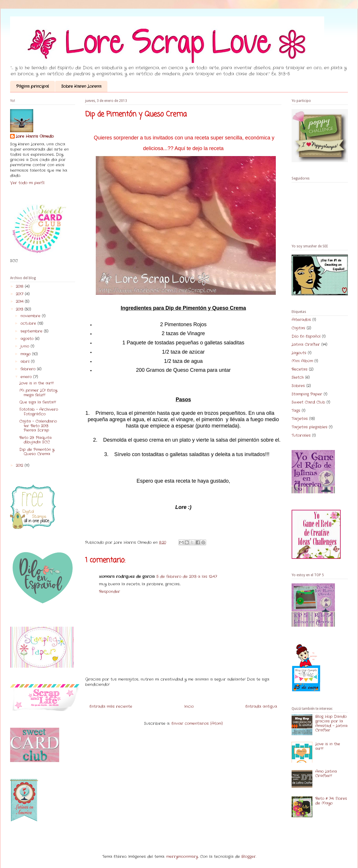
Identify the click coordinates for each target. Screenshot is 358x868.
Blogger (249, 857)
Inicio (189, 706)
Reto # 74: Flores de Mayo (331, 801)
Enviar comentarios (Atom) (197, 724)
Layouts (299, 353)
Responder (110, 592)
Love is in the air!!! (37, 383)
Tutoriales (301, 435)
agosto (28, 339)
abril (26, 362)
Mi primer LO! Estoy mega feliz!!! (38, 393)
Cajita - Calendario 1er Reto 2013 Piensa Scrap (38, 426)
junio (26, 346)
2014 (20, 302)
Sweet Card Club (308, 402)
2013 (20, 309)
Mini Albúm (302, 361)
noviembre (31, 316)
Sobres (298, 386)
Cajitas (298, 328)
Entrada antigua (261, 706)
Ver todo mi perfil (27, 183)
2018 (20, 286)
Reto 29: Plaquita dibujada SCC (36, 440)
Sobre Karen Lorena (81, 86)
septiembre (32, 331)
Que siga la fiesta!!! (38, 402)
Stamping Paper (307, 394)
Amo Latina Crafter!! (326, 774)
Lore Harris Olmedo (35, 137)
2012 (20, 465)
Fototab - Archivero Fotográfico (39, 412)
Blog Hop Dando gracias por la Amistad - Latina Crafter (331, 723)
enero (27, 377)
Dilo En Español (306, 336)
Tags (296, 411)
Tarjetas (300, 419)
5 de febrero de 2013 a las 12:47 (187, 577)
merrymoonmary (182, 857)
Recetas (300, 369)
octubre (29, 323)
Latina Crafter (306, 345)
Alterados (301, 320)
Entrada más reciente (111, 706)
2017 (20, 294)
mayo (26, 354)
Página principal (32, 86)
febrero (29, 369)
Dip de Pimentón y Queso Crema (37, 452)
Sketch (298, 377)
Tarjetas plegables (309, 427)
